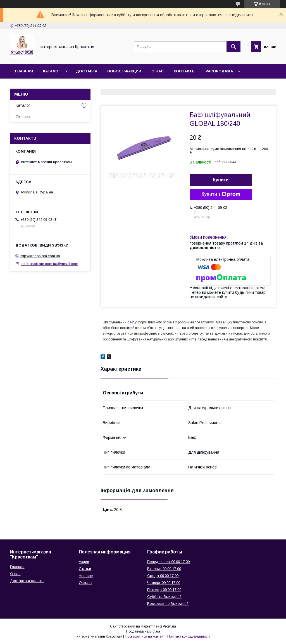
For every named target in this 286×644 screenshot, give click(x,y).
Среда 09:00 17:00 (163, 576)
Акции (84, 562)
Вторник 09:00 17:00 (164, 569)
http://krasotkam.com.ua (40, 256)
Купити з (221, 194)
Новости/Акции (124, 71)
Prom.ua (169, 626)
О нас (158, 71)
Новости (86, 576)
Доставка (87, 71)
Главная (24, 71)
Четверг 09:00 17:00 (164, 583)
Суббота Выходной (164, 597)
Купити (221, 180)
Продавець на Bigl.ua (143, 631)
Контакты (185, 71)
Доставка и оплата (27, 581)
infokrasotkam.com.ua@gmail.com (49, 264)
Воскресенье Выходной (168, 604)
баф (131, 322)
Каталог (52, 71)
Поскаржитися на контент (145, 636)
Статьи (85, 569)
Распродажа (219, 71)
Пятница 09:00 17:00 (164, 590)
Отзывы (23, 117)
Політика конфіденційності (189, 636)
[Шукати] (233, 47)
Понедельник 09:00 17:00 (168, 562)
